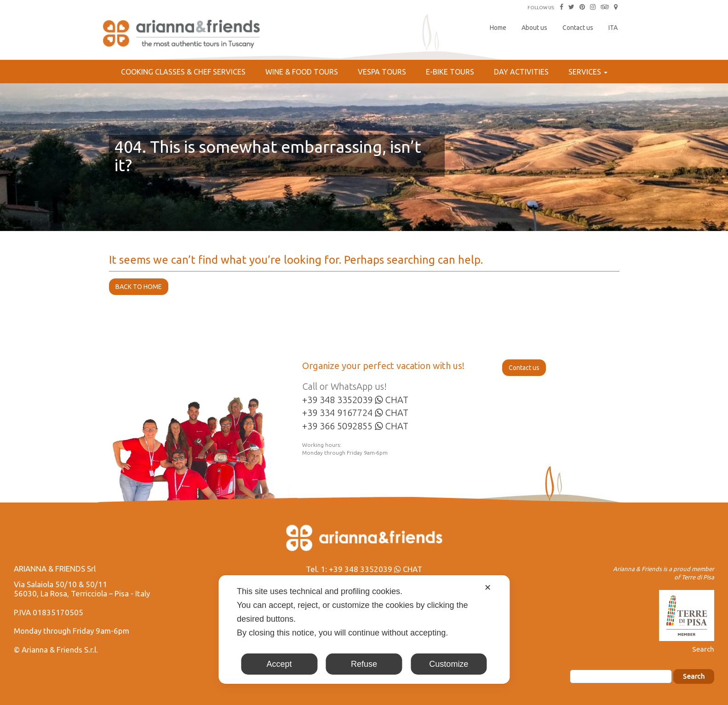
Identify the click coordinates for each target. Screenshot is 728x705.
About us (534, 28)
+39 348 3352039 (337, 400)
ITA (613, 28)
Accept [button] (279, 664)
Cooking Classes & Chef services (183, 72)
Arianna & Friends (183, 35)
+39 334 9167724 (337, 413)
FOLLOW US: (541, 8)
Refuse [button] (364, 664)
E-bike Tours (450, 72)
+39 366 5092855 (337, 426)
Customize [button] (449, 664)
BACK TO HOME (139, 287)
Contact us (578, 28)
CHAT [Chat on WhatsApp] (392, 400)
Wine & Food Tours (302, 72)
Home (498, 28)
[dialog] (364, 630)
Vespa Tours (382, 72)
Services (588, 72)
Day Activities (521, 72)
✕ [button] (488, 588)
